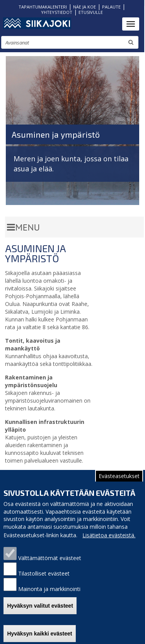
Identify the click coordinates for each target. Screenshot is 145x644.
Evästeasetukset (119, 481)
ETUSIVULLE (91, 12)
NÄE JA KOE (84, 7)
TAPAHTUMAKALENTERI (43, 7)
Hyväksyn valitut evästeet (40, 611)
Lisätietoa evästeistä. (109, 541)
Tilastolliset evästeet (44, 579)
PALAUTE (111, 7)
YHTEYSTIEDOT (57, 12)
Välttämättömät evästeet (50, 563)
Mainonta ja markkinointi (49, 594)
